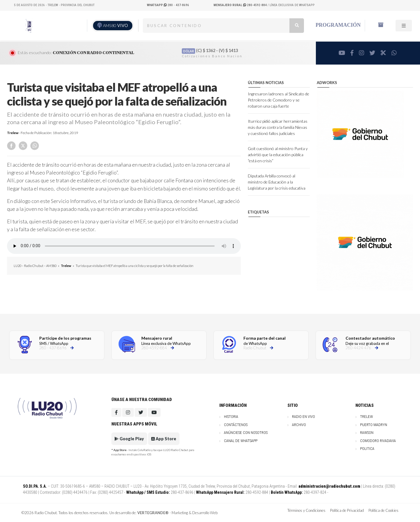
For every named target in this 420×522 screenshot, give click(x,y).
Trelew (13, 133)
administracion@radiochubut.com (329, 486)
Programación (338, 25)
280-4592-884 (241, 5)
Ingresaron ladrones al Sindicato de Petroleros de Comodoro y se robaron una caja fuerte (278, 100)
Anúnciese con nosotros (246, 433)
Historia (231, 417)
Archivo (299, 425)
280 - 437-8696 (168, 5)
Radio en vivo (304, 417)
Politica (367, 449)
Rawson (367, 433)
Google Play (129, 439)
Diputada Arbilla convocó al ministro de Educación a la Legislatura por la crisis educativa (277, 182)
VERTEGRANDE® (153, 513)
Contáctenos (236, 425)
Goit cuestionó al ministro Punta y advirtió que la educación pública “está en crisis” (278, 155)
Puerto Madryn (374, 425)
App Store (164, 439)
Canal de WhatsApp (241, 441)
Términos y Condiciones (306, 510)
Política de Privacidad (347, 510)
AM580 (115, 25)
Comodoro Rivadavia (378, 441)
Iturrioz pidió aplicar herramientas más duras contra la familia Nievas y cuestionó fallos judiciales (278, 127)
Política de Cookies (383, 510)
